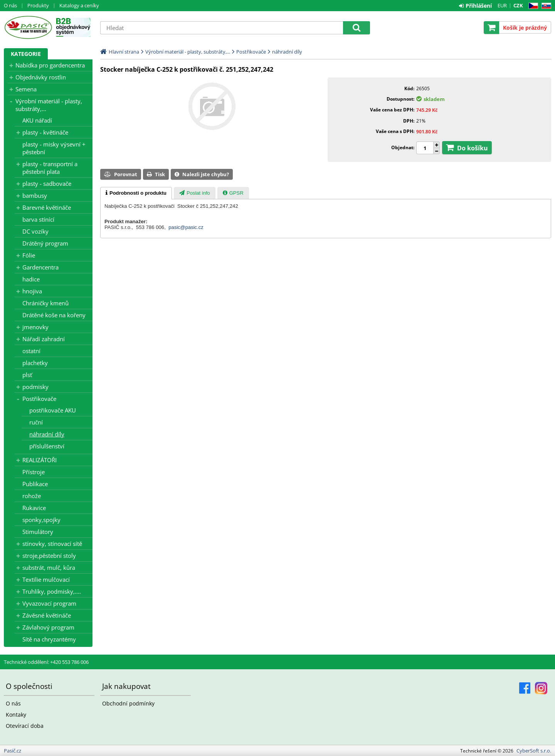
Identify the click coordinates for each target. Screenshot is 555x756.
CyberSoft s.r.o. (534, 751)
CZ (532, 6)
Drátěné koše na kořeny (54, 315)
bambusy (35, 195)
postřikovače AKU (53, 410)
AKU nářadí (37, 120)
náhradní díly (47, 434)
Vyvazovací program (49, 603)
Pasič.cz (28, 27)
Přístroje (34, 472)
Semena (26, 89)
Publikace (35, 484)
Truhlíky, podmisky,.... (52, 591)
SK (545, 6)
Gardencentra (40, 267)
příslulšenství (47, 446)
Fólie (29, 255)
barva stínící (38, 219)
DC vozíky (35, 231)
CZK (518, 5)
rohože (32, 496)
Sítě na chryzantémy (49, 639)
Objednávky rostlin (41, 77)
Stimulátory (38, 532)
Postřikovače (39, 399)
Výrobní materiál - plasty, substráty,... (49, 105)
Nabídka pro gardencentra (50, 65)
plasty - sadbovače (47, 184)
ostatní (31, 351)
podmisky (35, 387)
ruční (36, 422)
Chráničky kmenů (45, 303)
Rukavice (34, 508)
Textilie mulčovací (46, 579)
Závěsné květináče (47, 615)
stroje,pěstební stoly (49, 556)
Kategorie (26, 54)
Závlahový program (48, 627)
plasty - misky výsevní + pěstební (54, 148)
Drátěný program (45, 243)
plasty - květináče (45, 132)
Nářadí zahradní (44, 339)
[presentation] (136, 193)
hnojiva (32, 291)
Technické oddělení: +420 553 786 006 (46, 662)
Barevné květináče (47, 207)
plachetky (35, 363)
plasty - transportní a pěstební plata (50, 168)
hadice (31, 279)
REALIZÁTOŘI (40, 460)
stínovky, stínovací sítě (52, 544)
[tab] (136, 193)
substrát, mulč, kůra (49, 567)
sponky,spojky (41, 520)
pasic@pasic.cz (186, 227)
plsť (27, 375)
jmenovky (35, 327)
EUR (502, 5)
